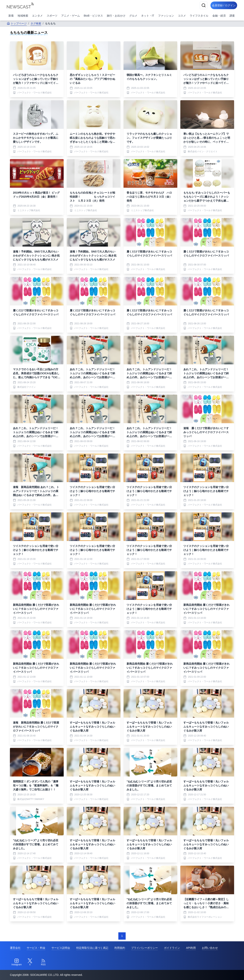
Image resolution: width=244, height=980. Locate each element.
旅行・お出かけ (116, 16)
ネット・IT (148, 16)
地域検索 (23, 16)
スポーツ (52, 16)
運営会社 (15, 948)
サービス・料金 (36, 948)
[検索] (201, 5)
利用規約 (120, 948)
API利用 (191, 948)
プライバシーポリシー (144, 948)
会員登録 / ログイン (222, 5)
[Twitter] (30, 962)
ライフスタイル (199, 16)
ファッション (166, 16)
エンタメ (37, 16)
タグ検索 (36, 23)
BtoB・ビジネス (93, 16)
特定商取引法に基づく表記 (92, 948)
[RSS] (43, 962)
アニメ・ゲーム (71, 16)
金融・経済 (219, 16)
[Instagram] (17, 962)
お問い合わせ (210, 948)
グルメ (133, 16)
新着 (11, 16)
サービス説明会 (61, 948)
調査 (232, 16)
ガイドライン (172, 948)
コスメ (182, 16)
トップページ (17, 23)
